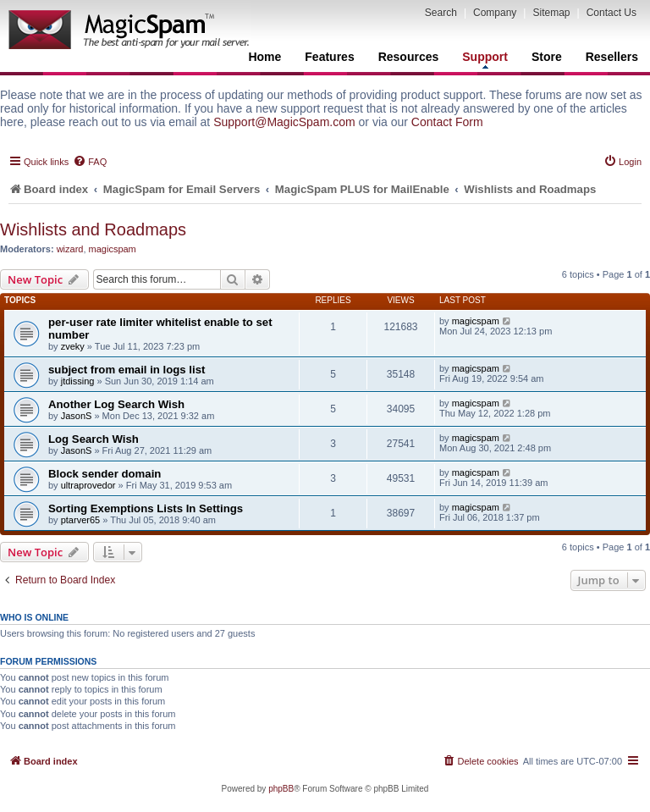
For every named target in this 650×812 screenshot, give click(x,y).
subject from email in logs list (127, 370)
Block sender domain (105, 474)
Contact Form (447, 122)
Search (441, 13)
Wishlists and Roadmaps (93, 229)
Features (329, 57)
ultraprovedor (88, 485)
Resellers (612, 57)
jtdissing (78, 381)
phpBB (281, 789)
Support (485, 59)
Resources (409, 57)
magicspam (113, 249)
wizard (70, 249)
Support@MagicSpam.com (284, 122)
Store (547, 57)
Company (495, 13)
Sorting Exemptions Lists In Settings (146, 508)
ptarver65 (80, 520)
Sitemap (551, 13)
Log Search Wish (94, 439)
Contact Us (611, 13)
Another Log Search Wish (116, 404)
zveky (73, 346)
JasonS (77, 416)
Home (264, 57)
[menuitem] (90, 162)
